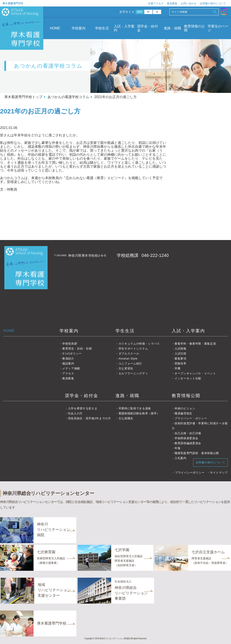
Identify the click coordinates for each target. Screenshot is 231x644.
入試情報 (180, 349)
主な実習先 (126, 368)
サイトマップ (219, 473)
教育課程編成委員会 (188, 443)
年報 (177, 448)
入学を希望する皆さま (83, 408)
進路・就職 (172, 28)
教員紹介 (68, 359)
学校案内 (79, 28)
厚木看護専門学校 (13, 3)
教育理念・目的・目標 (77, 349)
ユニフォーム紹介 (130, 363)
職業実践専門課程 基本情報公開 (197, 453)
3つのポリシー (72, 354)
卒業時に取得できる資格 (135, 408)
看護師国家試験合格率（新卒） (139, 413)
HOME (55, 28)
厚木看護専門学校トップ (23, 97)
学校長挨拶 (70, 344)
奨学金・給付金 (148, 28)
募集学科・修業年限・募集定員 (195, 344)
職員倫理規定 (183, 413)
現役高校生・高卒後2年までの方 (89, 418)
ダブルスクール (129, 354)
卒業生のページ (218, 28)
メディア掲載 (71, 368)
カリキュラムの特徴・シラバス (139, 344)
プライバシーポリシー (190, 473)
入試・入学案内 (124, 28)
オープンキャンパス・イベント (195, 373)
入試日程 (180, 354)
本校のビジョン (185, 408)
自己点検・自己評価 (188, 433)
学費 (177, 368)
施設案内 (68, 363)
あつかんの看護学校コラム (68, 97)
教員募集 (172, 3)
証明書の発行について (213, 3)
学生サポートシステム (133, 349)
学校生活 (102, 28)
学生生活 (125, 331)
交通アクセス (156, 3)
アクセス (68, 373)
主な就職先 (126, 418)
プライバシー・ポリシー (191, 418)
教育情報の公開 (194, 28)
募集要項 (180, 359)
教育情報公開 (186, 396)
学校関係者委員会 (186, 438)
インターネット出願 (188, 378)
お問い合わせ (189, 3)
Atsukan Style (128, 359)
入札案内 (180, 458)
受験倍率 (180, 363)
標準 (140, 12)
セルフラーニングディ (133, 373)
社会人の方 (75, 413)
